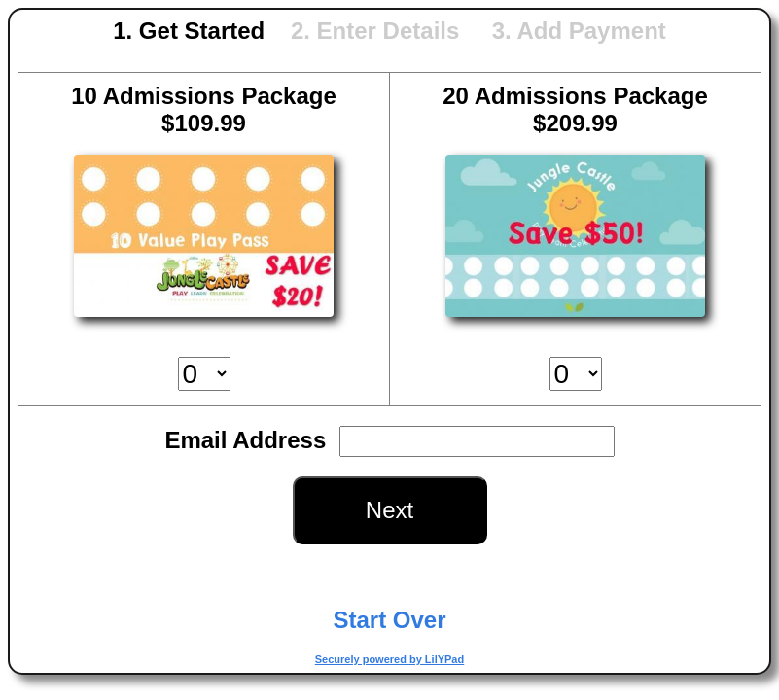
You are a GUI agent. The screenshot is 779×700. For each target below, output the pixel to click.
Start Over (389, 620)
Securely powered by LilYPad (389, 659)
